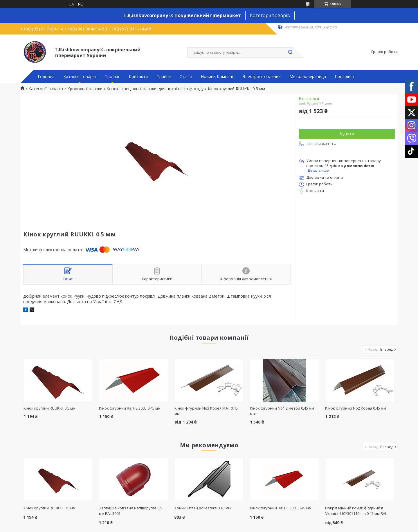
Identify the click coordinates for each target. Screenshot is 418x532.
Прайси (164, 77)
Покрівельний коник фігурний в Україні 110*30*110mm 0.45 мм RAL (356, 511)
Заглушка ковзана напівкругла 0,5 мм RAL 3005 (131, 511)
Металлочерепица (308, 77)
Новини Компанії (217, 77)
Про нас (112, 77)
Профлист (345, 77)
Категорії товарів (270, 15)
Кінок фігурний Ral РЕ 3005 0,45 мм (130, 408)
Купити (347, 134)
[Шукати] (290, 53)
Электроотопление (262, 77)
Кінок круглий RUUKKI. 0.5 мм (49, 408)
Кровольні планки (85, 89)
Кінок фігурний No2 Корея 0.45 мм (356, 408)
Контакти (138, 77)
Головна (46, 77)
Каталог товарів (80, 77)
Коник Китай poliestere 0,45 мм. (203, 508)
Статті (186, 77)
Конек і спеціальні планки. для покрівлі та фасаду (155, 89)
